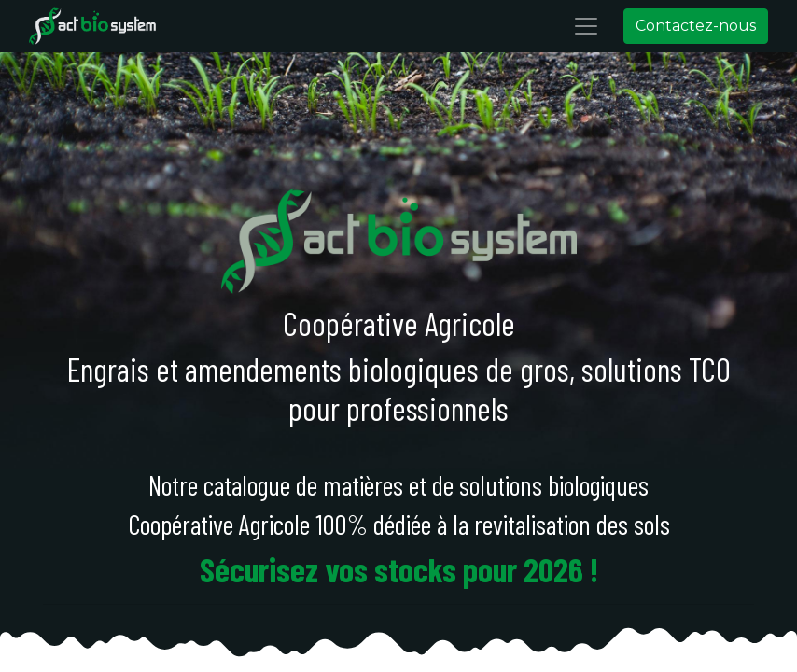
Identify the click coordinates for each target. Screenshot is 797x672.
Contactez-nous (696, 26)
